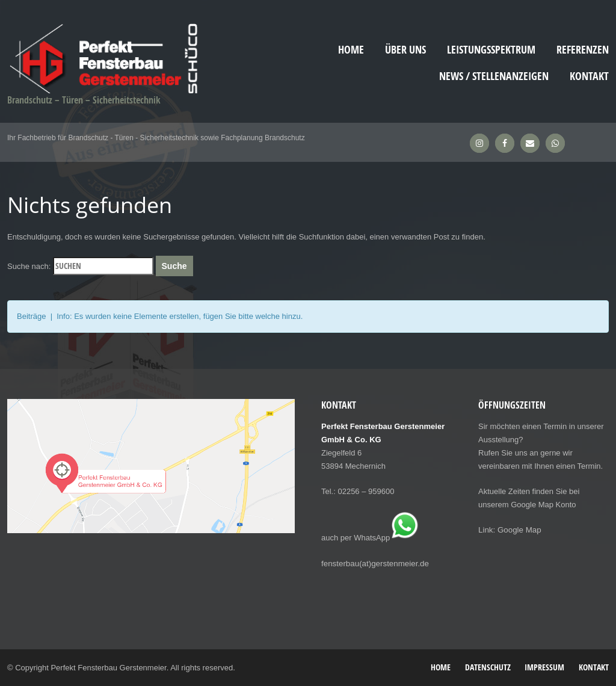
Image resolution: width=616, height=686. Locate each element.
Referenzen (583, 50)
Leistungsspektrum (491, 50)
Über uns (405, 50)
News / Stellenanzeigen (494, 76)
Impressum (544, 666)
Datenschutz (488, 666)
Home (351, 50)
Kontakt (589, 76)
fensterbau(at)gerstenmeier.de (374, 563)
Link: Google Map (509, 530)
